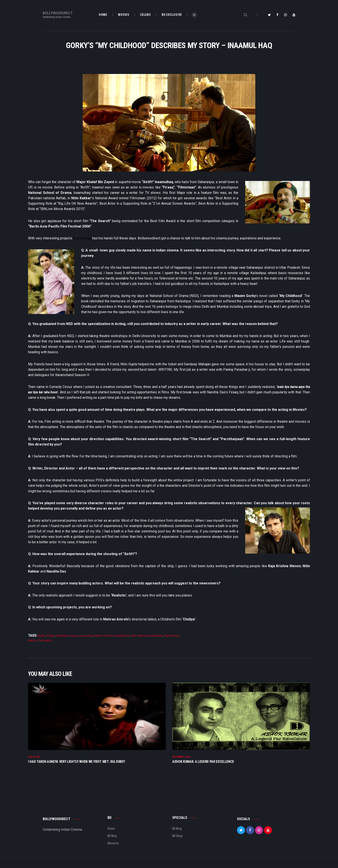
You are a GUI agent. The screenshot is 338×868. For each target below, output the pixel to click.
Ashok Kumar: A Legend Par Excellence (203, 764)
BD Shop (177, 838)
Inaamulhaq (86, 636)
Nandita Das (122, 636)
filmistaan (62, 636)
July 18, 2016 (34, 759)
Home (111, 830)
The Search (45, 640)
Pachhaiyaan (155, 636)
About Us (113, 845)
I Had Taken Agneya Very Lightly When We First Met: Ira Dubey (76, 764)
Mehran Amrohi (104, 636)
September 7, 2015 (181, 759)
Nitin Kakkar (139, 636)
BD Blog (112, 838)
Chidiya (50, 636)
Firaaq (73, 636)
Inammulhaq (82, 238)
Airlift (41, 636)
